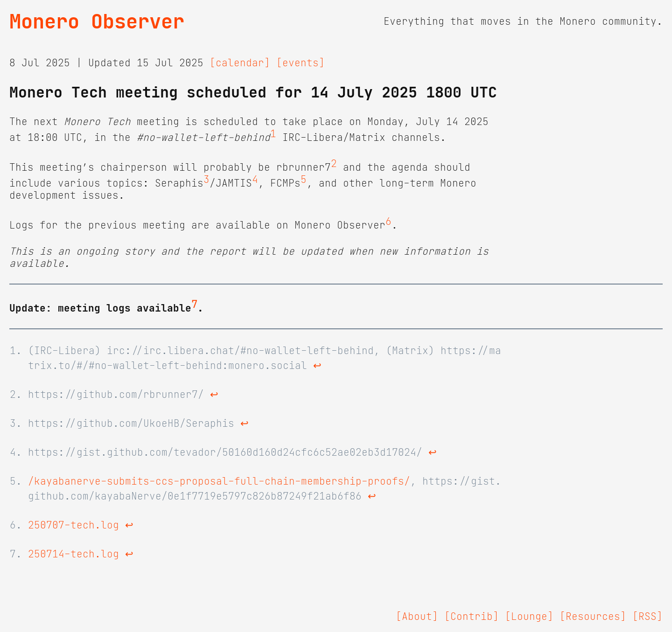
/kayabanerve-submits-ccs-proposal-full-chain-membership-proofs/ (219, 481)
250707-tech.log (73, 525)
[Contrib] (472, 617)
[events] (301, 63)
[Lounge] (529, 617)
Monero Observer (97, 21)
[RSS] (647, 617)
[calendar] (240, 63)
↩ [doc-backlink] (317, 366)
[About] (417, 617)
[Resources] (593, 617)
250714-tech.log (73, 554)
